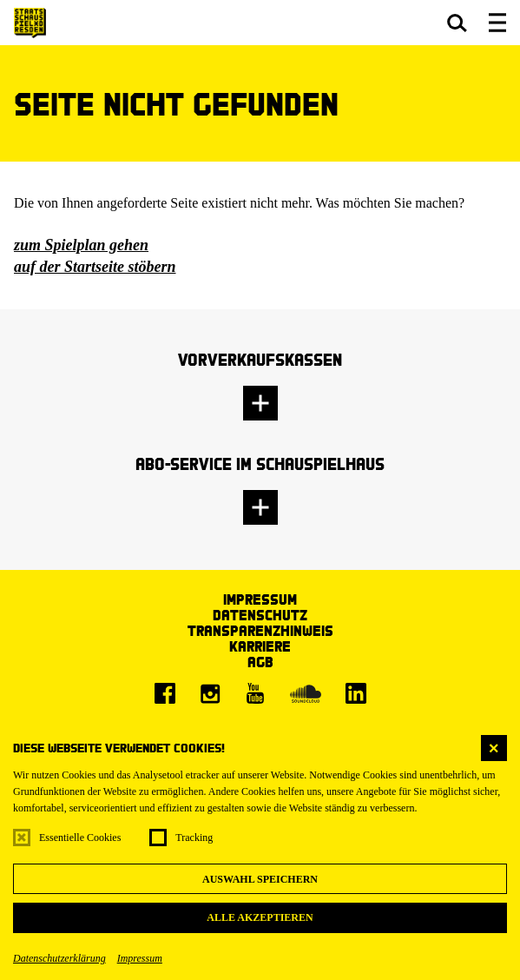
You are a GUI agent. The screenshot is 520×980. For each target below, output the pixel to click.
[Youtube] (255, 693)
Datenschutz (260, 615)
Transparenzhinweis (260, 630)
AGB (260, 662)
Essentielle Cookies (80, 838)
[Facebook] (165, 693)
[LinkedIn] (356, 693)
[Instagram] (210, 693)
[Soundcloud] (306, 693)
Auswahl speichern (260, 879)
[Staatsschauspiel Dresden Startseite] (30, 23)
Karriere (260, 646)
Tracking (194, 838)
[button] (457, 23)
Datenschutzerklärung (59, 958)
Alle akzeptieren (260, 917)
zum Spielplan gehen (81, 245)
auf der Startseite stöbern (95, 267)
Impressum (140, 958)
